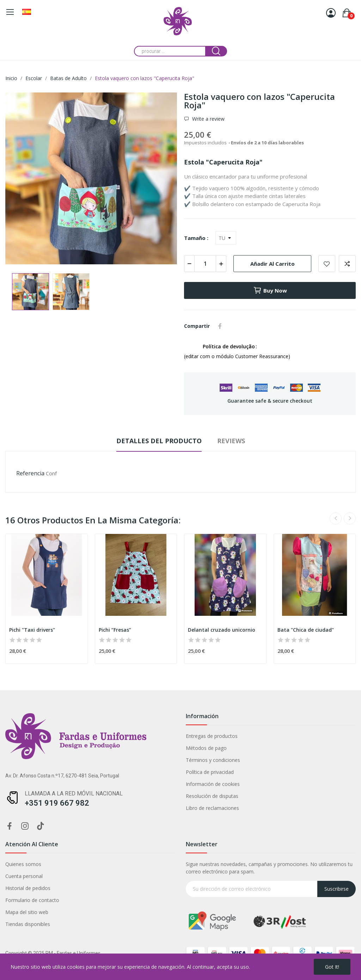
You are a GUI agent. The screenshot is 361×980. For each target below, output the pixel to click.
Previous (336, 518)
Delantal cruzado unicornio (222, 630)
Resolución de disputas (212, 796)
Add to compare (347, 264)
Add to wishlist (327, 264)
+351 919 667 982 (57, 803)
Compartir (220, 326)
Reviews (231, 441)
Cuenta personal (24, 876)
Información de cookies (213, 784)
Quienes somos (23, 864)
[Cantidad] (205, 264)
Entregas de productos (212, 736)
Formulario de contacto (32, 900)
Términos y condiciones (213, 760)
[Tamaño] (226, 238)
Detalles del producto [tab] (159, 441)
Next (350, 518)
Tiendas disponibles (28, 924)
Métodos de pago (206, 748)
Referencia (30, 473)
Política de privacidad (210, 772)
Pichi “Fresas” (115, 630)
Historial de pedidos (28, 888)
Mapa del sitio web (27, 912)
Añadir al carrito (273, 264)
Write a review (208, 119)
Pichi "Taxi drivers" (32, 630)
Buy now (270, 290)
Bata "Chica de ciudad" (306, 630)
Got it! (332, 967)
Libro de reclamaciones (212, 808)
